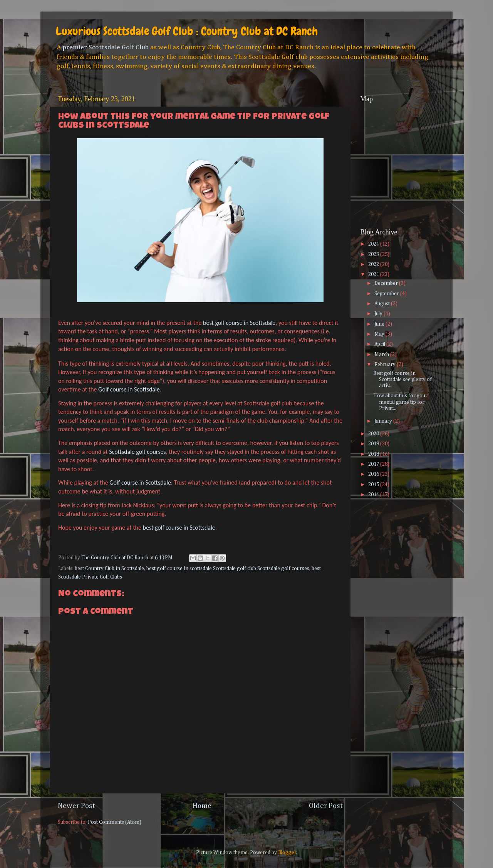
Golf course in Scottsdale (129, 389)
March (382, 355)
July (379, 314)
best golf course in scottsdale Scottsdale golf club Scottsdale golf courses (228, 569)
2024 (374, 244)
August (383, 304)
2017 (374, 464)
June (380, 324)
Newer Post (76, 806)
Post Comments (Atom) (115, 822)
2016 (374, 474)
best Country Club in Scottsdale (109, 569)
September (387, 294)
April (380, 344)
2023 (374, 254)
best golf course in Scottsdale (239, 323)
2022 (374, 264)
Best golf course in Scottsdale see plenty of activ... (402, 380)
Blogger (287, 853)
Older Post (326, 806)
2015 (374, 485)
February (386, 365)
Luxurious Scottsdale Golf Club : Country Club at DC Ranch (187, 31)
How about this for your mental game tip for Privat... (400, 402)
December (387, 283)
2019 (374, 444)
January (384, 421)
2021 (374, 274)
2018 (374, 454)
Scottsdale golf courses (137, 452)
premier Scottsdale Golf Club (106, 47)
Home (202, 806)
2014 (374, 495)
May (380, 334)
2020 (374, 434)
